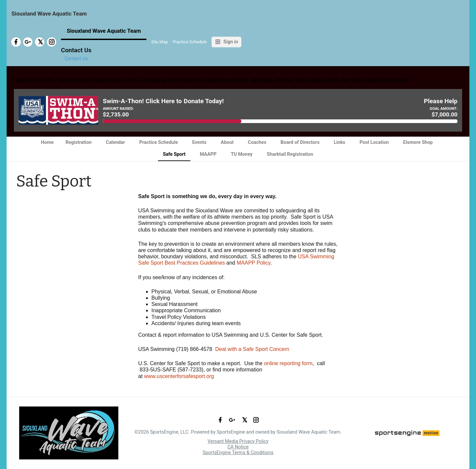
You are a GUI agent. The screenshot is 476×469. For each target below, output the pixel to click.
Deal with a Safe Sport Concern (252, 349)
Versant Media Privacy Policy (238, 441)
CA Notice (238, 447)
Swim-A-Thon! (123, 101)
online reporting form (288, 363)
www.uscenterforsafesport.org (179, 376)
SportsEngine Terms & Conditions (238, 453)
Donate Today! (204, 101)
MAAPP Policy (254, 263)
